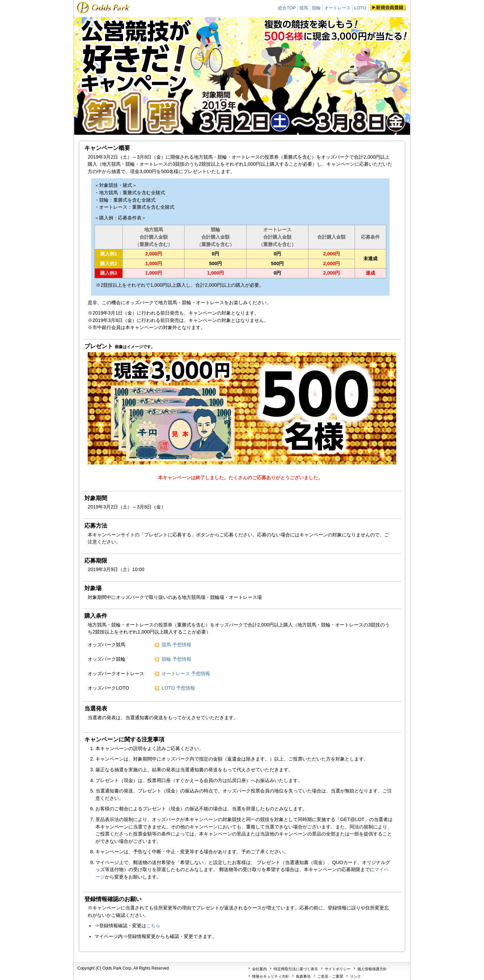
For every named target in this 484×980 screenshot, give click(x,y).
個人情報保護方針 (372, 969)
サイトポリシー (338, 969)
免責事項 (303, 976)
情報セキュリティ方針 (271, 976)
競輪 (316, 8)
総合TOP (287, 8)
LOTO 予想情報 (178, 688)
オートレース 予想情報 (186, 673)
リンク (355, 976)
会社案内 (259, 969)
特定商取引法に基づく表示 (296, 969)
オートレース (337, 8)
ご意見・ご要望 (330, 976)
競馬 (304, 8)
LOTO (360, 8)
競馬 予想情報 (176, 645)
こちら (153, 926)
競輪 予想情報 (176, 659)
